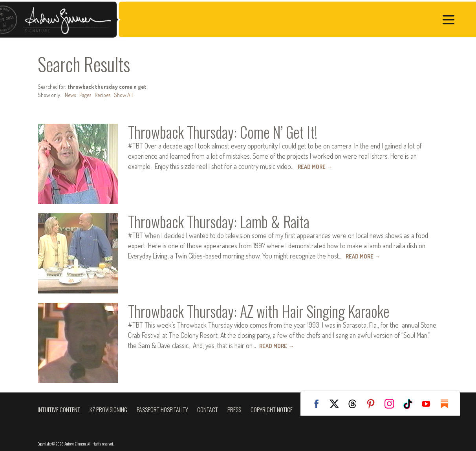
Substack (448, 404)
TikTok (411, 404)
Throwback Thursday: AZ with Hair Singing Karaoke (259, 311)
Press (234, 409)
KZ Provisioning (108, 409)
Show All (123, 95)
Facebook (319, 404)
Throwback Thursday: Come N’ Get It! (223, 132)
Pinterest (374, 404)
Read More (315, 167)
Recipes (103, 95)
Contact (208, 409)
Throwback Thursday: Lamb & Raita (219, 222)
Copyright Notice (272, 409)
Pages (85, 95)
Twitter (337, 404)
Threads (355, 404)
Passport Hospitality (162, 409)
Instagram (392, 404)
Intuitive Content (59, 409)
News (70, 95)
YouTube (429, 404)
